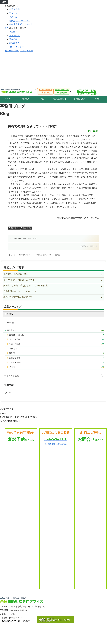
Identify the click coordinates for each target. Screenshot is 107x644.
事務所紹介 (10, 6)
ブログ (23, 51)
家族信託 (57, 351)
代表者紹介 (14, 17)
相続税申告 (14, 43)
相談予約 (45, 91)
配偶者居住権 (57, 361)
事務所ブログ (14, 228)
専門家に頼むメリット (20, 21)
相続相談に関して (18, 28)
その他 (57, 371)
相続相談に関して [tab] (60, 99)
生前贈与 (13, 32)
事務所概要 (14, 9)
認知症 (57, 356)
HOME (30, 51)
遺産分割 (13, 39)
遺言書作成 (14, 36)
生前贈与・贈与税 (57, 336)
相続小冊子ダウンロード (21, 24)
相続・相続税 (26, 228)
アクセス (13, 13)
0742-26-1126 (86, 91)
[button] (102, 380)
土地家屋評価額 (57, 366)
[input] (53, 380)
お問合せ (62, 91)
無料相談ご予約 (12, 51)
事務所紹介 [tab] (25, 99)
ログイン (7, 397)
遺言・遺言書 (57, 341)
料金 (7, 28)
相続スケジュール (18, 47)
